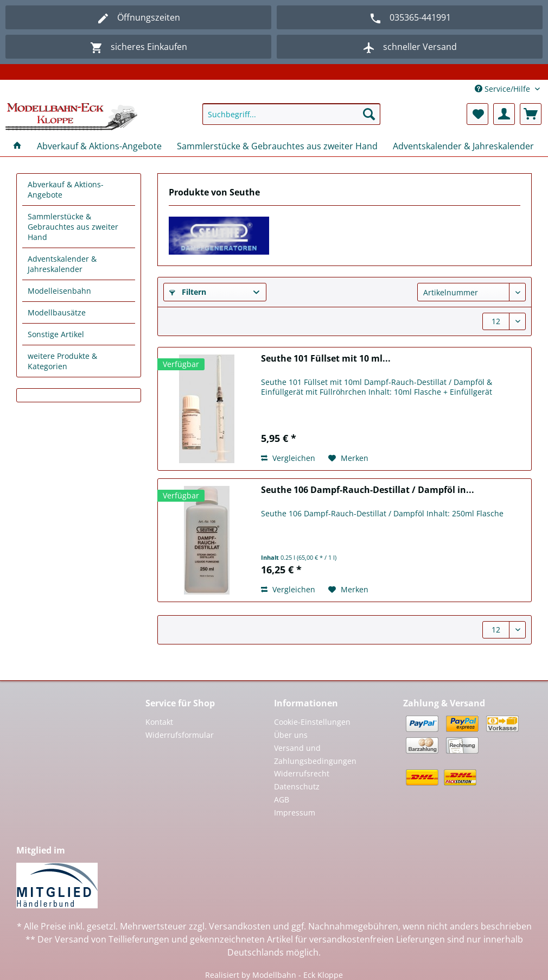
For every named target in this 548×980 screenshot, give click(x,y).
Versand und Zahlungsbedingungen (315, 754)
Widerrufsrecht (302, 773)
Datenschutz (297, 786)
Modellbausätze (57, 312)
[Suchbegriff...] (291, 114)
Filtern (188, 292)
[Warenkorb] (531, 114)
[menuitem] (291, 119)
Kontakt (159, 722)
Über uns (291, 735)
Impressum (295, 813)
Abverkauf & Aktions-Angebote (66, 189)
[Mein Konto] (504, 114)
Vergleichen (288, 458)
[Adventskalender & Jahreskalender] (463, 146)
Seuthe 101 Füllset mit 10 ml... (326, 359)
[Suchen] (369, 114)
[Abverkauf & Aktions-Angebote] (99, 146)
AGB (282, 799)
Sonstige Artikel (56, 334)
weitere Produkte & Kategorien (62, 361)
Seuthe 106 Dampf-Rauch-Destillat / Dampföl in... (368, 490)
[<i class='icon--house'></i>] (17, 146)
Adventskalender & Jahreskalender (62, 264)
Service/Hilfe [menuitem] (504, 89)
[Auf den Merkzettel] (348, 458)
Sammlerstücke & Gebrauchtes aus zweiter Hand (73, 227)
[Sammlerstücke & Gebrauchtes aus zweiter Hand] (277, 146)
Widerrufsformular (180, 735)
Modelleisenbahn (59, 291)
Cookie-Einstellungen (312, 722)
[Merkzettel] (477, 114)
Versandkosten (240, 926)
